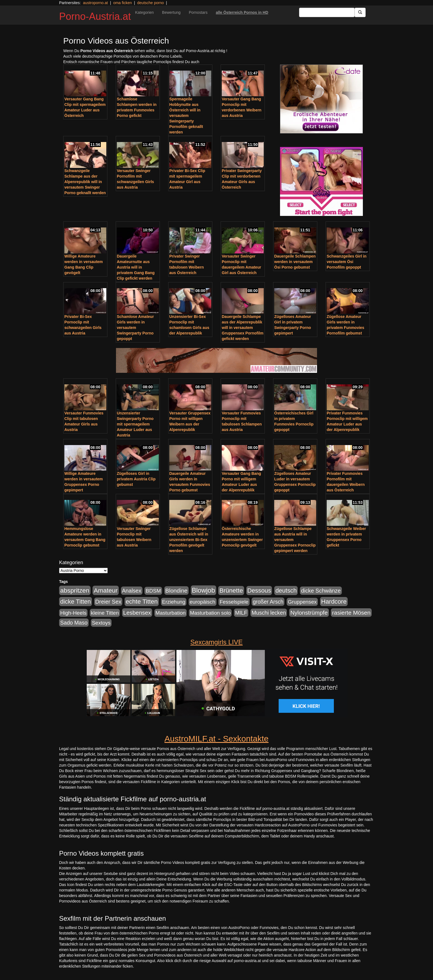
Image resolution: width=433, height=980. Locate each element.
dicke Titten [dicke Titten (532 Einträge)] (76, 602)
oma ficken (123, 3)
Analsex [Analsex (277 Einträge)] (132, 591)
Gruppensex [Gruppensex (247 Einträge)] (302, 602)
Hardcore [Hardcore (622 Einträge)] (334, 602)
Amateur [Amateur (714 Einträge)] (105, 590)
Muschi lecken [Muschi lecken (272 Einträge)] (269, 613)
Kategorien (144, 12)
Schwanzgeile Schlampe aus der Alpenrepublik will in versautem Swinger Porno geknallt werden (85, 182)
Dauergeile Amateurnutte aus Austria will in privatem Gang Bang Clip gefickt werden (136, 267)
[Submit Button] (360, 12)
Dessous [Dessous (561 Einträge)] (259, 591)
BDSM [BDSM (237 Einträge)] (153, 591)
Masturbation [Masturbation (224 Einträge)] (171, 613)
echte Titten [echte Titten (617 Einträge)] (142, 602)
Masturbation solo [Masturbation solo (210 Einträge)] (210, 613)
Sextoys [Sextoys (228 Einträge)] (101, 623)
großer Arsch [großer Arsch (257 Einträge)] (268, 602)
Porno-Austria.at (95, 16)
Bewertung (171, 12)
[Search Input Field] (327, 12)
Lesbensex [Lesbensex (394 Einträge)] (137, 613)
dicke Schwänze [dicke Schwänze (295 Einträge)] (321, 591)
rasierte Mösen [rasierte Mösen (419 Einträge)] (351, 613)
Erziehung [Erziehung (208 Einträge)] (174, 602)
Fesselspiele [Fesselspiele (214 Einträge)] (234, 602)
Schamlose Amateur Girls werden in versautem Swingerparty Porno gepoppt (135, 328)
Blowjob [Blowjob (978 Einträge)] (204, 590)
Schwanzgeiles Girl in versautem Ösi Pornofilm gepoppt (347, 262)
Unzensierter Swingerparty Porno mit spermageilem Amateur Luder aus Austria (135, 424)
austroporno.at (95, 3)
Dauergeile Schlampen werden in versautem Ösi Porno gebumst (295, 262)
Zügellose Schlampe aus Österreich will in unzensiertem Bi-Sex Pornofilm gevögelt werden (189, 540)
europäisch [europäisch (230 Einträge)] (203, 602)
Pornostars (198, 12)
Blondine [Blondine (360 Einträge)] (176, 591)
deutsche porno (151, 3)
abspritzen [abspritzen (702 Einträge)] (75, 590)
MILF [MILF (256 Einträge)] (241, 613)
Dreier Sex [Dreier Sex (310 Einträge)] (108, 602)
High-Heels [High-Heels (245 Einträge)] (73, 613)
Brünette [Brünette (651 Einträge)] (231, 591)
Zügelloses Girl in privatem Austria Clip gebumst (136, 479)
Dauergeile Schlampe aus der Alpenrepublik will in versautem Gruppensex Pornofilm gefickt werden (243, 328)
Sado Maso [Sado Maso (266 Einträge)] (74, 623)
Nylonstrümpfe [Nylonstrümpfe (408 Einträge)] (309, 613)
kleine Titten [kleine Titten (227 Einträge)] (105, 613)
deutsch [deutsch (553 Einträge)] (286, 591)
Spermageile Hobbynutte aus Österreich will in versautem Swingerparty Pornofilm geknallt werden (186, 116)
